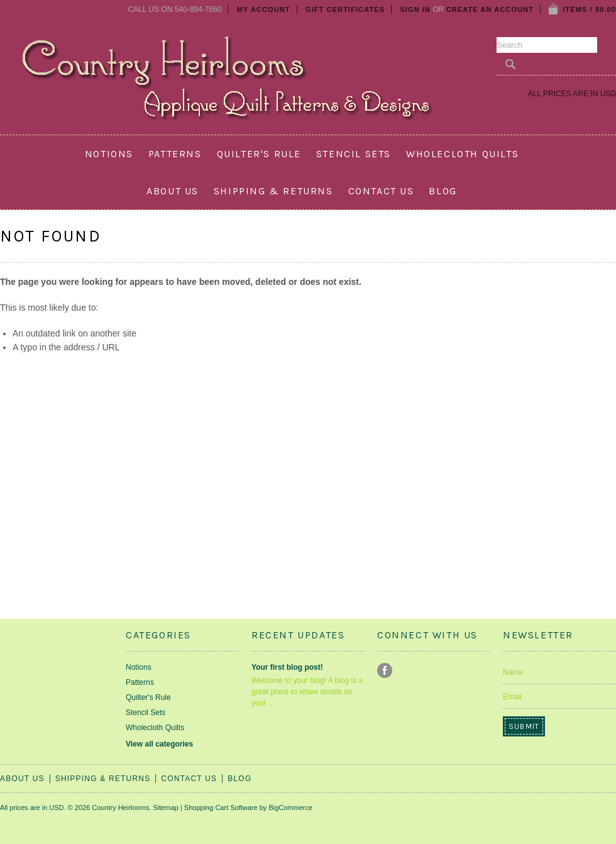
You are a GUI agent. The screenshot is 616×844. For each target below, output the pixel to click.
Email (512, 697)
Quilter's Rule (259, 154)
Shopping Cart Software (221, 808)
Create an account (490, 9)
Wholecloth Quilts (462, 154)
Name (513, 672)
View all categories (159, 744)
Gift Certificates (345, 9)
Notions (109, 154)
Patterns (175, 154)
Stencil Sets (354, 154)
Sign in (415, 9)
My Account (264, 9)
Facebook (385, 671)
